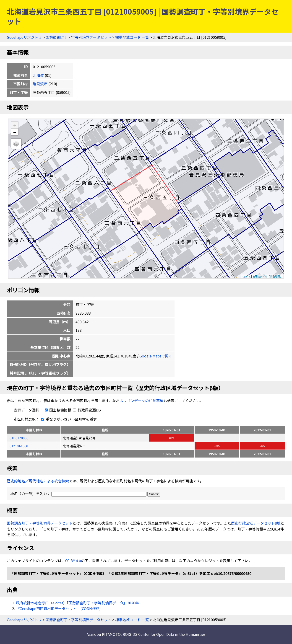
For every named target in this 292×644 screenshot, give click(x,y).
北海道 (38, 75)
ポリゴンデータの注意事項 (141, 401)
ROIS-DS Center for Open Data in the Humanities (164, 634)
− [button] (15, 132)
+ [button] (15, 125)
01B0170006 (19, 438)
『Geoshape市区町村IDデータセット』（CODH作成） (59, 608)
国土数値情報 (57, 410)
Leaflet (247, 276)
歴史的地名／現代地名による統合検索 (38, 481)
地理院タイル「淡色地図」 (267, 276)
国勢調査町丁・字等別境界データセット (78, 37)
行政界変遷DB (87, 410)
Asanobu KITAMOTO (104, 634)
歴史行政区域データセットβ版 (256, 523)
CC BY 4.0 (73, 561)
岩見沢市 (40, 84)
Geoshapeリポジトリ (24, 37)
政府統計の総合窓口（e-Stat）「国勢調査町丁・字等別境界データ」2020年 (77, 603)
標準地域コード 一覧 (132, 37)
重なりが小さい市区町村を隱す (68, 419)
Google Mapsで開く (156, 356)
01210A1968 (19, 446)
